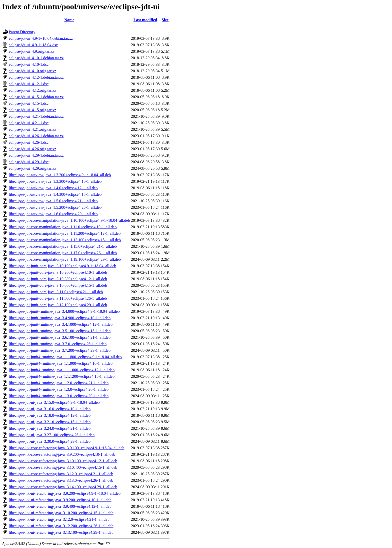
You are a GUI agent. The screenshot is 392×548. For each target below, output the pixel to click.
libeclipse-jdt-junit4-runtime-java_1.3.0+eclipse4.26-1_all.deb (59, 389)
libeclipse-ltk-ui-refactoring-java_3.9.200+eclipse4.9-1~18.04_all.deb (65, 493)
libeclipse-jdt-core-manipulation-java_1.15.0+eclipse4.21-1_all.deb (63, 246)
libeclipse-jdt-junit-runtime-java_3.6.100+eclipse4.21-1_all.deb (60, 337)
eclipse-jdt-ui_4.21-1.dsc (29, 123)
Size (165, 20)
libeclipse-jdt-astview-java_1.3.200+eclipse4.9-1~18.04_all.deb (60, 175)
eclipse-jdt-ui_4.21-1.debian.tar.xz (36, 116)
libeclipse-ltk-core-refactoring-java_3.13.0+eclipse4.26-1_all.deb (61, 480)
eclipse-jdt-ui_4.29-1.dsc (29, 162)
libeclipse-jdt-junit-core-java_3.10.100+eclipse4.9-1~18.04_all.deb (62, 266)
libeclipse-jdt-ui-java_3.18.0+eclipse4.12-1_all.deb (50, 415)
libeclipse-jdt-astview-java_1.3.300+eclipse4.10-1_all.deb (55, 181)
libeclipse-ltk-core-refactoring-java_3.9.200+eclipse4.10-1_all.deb (62, 454)
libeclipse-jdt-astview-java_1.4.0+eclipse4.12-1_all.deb (53, 188)
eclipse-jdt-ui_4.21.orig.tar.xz (32, 129)
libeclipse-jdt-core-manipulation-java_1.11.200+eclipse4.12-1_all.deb (65, 233)
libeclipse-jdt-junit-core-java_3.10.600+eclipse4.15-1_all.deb (58, 285)
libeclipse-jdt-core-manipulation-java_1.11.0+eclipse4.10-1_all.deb (63, 227)
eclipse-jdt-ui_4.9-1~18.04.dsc (33, 45)
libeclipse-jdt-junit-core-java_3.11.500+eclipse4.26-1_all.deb (58, 298)
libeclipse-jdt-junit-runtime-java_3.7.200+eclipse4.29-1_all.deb (60, 350)
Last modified (145, 20)
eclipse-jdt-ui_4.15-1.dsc (29, 103)
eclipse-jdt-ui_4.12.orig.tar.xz (32, 90)
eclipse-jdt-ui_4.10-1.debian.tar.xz (36, 58)
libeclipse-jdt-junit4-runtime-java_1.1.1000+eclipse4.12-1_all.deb (62, 370)
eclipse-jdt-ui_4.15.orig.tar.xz (32, 110)
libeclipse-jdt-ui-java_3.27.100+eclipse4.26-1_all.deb (52, 435)
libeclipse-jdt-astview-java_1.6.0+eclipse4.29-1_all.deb (53, 214)
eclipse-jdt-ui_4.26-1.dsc (29, 142)
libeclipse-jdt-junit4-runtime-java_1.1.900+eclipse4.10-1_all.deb (61, 363)
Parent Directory (22, 32)
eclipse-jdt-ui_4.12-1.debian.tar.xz (36, 77)
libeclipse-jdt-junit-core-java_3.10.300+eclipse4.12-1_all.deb (58, 279)
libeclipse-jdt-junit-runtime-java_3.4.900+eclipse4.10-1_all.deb (60, 318)
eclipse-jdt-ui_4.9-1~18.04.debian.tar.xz (41, 38)
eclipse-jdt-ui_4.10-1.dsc (29, 64)
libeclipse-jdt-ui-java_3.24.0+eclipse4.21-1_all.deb (50, 428)
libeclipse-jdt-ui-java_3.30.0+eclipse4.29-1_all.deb (50, 441)
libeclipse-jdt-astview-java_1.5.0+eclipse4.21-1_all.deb (53, 201)
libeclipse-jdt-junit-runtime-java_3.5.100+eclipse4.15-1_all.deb (60, 331)
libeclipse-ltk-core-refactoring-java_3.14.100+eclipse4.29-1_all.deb (63, 487)
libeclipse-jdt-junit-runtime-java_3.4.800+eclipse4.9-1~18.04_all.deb (64, 311)
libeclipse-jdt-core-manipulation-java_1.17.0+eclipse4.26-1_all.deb (63, 253)
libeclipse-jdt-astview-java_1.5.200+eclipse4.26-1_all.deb (55, 207)
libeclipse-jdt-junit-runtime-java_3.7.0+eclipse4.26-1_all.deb (58, 344)
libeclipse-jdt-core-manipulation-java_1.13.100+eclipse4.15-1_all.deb (65, 240)
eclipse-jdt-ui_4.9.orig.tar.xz (31, 51)
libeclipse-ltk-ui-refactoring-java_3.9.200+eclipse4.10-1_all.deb (60, 500)
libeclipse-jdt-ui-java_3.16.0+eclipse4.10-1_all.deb (50, 409)
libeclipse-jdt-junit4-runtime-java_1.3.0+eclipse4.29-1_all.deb (59, 396)
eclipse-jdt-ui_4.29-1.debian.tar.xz (36, 155)
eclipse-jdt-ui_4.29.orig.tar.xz (32, 168)
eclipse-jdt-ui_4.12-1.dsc (29, 84)
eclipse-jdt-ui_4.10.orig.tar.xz (32, 71)
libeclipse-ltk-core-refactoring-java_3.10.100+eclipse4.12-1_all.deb (63, 461)
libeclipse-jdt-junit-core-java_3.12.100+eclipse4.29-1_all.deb (58, 305)
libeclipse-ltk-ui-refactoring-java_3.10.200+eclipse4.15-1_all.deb (61, 513)
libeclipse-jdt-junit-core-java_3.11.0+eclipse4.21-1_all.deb (56, 292)
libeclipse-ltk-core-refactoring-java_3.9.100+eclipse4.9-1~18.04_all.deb (66, 448)
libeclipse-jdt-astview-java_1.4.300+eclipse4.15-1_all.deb (55, 194)
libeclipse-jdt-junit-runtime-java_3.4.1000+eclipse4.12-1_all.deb (61, 324)
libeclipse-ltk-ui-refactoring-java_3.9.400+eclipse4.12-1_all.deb (60, 506)
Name (69, 20)
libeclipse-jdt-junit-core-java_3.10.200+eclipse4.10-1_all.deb (58, 272)
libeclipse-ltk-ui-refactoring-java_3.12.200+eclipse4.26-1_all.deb (61, 526)
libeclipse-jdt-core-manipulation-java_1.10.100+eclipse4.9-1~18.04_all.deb (69, 220)
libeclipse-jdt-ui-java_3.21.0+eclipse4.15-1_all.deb (50, 422)
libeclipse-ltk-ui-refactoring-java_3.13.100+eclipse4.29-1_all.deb (61, 532)
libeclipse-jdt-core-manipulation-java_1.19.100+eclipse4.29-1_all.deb (65, 259)
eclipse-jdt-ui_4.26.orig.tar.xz (32, 149)
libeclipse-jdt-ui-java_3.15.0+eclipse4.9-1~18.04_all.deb (54, 402)
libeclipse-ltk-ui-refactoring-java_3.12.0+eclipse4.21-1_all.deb (59, 519)
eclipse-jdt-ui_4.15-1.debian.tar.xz (36, 97)
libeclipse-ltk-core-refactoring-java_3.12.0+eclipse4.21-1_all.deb (61, 474)
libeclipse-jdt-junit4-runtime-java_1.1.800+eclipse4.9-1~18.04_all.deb (65, 357)
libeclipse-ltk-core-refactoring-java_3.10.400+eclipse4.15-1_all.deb (63, 467)
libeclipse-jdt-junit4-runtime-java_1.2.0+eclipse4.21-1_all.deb (59, 383)
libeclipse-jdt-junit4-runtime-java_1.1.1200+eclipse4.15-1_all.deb (62, 376)
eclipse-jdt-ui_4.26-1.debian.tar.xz (36, 136)
